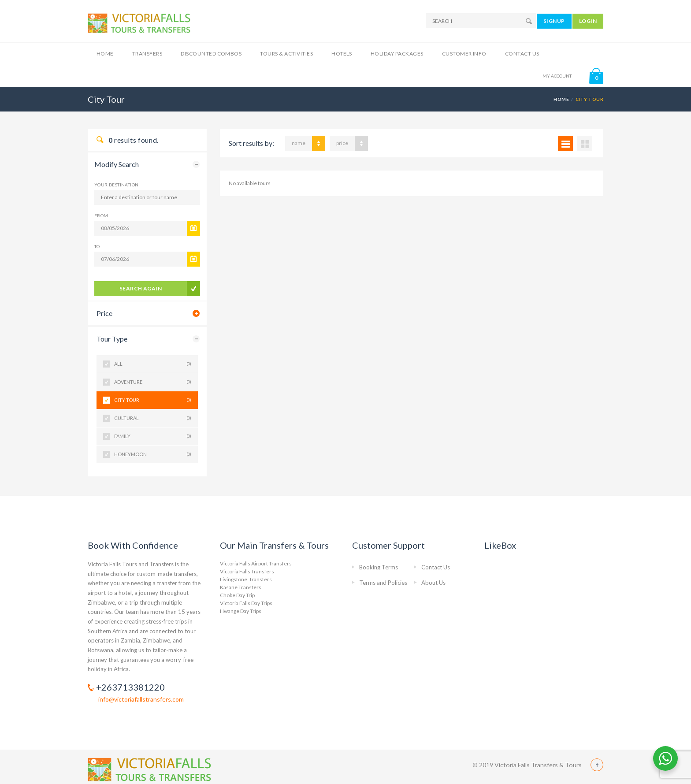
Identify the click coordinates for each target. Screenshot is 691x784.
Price (104, 313)
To (97, 246)
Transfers (147, 54)
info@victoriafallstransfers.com (141, 699)
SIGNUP (554, 21)
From (101, 216)
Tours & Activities (286, 54)
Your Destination (116, 185)
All (153, 364)
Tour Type (112, 339)
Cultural (153, 418)
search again (141, 288)
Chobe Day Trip (237, 595)
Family (153, 436)
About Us (433, 583)
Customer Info (464, 54)
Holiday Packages (397, 54)
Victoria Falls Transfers (247, 571)
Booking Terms (379, 567)
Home (105, 54)
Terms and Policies (383, 583)
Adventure (153, 382)
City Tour (153, 400)
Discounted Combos (211, 54)
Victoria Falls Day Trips (246, 603)
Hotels (342, 54)
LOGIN (588, 21)
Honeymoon (153, 454)
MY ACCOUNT (557, 76)
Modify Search (117, 164)
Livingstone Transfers (246, 579)
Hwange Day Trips (241, 611)
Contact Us (522, 54)
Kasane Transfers (241, 587)
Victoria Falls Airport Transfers (256, 563)
